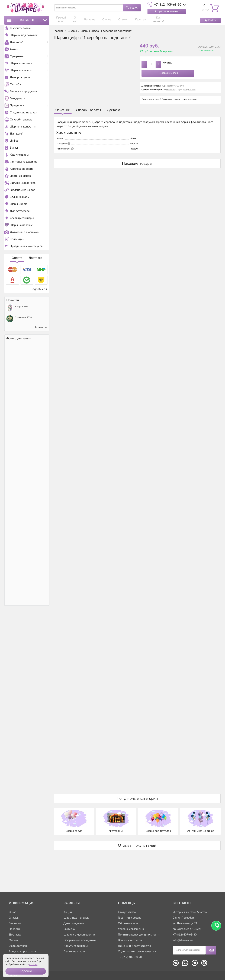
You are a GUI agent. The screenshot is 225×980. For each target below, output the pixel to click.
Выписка (69, 929)
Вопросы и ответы (130, 940)
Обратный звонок (167, 11)
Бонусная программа (22, 952)
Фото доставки (19, 946)
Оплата (17, 320)
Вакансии (15, 923)
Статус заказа (127, 912)
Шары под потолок (76, 918)
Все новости (41, 389)
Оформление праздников (80, 940)
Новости (14, 929)
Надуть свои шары (76, 946)
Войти (210, 20)
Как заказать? (147, 20)
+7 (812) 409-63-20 (130, 957)
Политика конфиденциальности (139, 935)
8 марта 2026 (22, 368)
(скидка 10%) (189, 90)
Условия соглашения (131, 929)
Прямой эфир (61, 20)
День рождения (74, 923)
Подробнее (39, 351)
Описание (63, 110)
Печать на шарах (74, 952)
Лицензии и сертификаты (134, 946)
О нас (75, 20)
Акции (68, 912)
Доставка (35, 320)
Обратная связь (128, 923)
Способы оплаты (88, 110)
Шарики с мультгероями (79, 935)
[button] (26, 971)
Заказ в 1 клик (170, 73)
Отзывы (116, 20)
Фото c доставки (18, 400)
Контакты (165, 20)
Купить (167, 63)
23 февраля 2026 (23, 379)
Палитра (131, 20)
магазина (171, 90)
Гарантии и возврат (130, 918)
